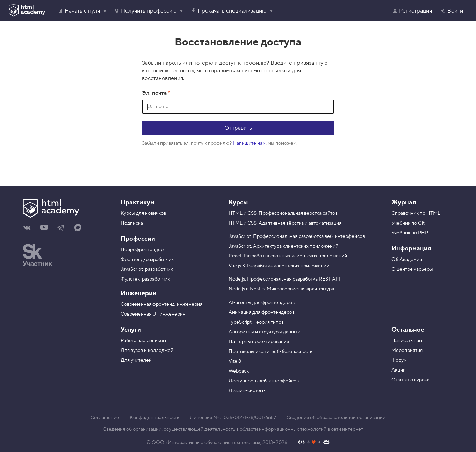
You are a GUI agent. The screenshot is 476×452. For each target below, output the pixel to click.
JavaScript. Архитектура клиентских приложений (283, 246)
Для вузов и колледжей (147, 351)
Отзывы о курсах (410, 380)
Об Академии (407, 260)
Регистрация (412, 11)
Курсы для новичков (143, 213)
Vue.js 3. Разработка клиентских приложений (279, 266)
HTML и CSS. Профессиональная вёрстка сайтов (283, 213)
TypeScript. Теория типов (256, 322)
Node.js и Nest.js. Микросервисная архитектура (281, 289)
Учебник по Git (408, 223)
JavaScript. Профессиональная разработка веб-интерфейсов (297, 236)
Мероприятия (407, 351)
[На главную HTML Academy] (66, 209)
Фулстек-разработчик (145, 279)
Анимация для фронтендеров (262, 312)
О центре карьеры (412, 269)
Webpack (239, 371)
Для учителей (136, 360)
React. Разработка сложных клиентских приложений (288, 256)
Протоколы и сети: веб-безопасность (271, 352)
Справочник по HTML (416, 213)
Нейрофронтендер (142, 250)
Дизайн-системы (248, 391)
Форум (399, 360)
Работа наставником (143, 341)
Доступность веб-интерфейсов (264, 381)
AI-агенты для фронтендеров (262, 303)
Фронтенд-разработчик (147, 260)
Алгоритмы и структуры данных (264, 332)
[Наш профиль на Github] (314, 443)
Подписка (132, 223)
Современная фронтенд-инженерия (161, 304)
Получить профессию (145, 11)
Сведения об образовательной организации (336, 418)
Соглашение (105, 418)
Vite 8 (235, 361)
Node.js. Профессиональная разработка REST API (284, 279)
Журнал (404, 202)
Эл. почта (155, 93)
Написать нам (407, 341)
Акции (399, 370)
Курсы (238, 202)
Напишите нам (249, 143)
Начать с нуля (79, 11)
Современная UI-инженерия (153, 314)
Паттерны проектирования (259, 342)
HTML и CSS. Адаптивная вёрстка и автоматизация (285, 223)
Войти (452, 11)
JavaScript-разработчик (147, 269)
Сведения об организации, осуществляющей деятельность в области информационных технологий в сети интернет (233, 429)
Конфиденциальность (154, 418)
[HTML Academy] (27, 10)
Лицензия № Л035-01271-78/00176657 (233, 418)
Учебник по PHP (410, 233)
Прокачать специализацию (228, 11)
